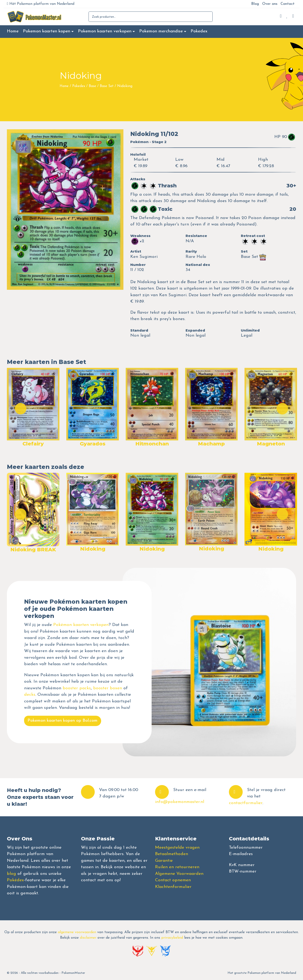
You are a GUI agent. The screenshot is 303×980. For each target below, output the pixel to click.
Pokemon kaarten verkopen (105, 31)
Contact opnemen (173, 880)
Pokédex (15, 880)
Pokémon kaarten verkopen (81, 625)
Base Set (107, 86)
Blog (255, 4)
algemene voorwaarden (77, 932)
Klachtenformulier (173, 887)
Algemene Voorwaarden (179, 874)
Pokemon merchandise (161, 31)
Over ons (270, 4)
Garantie (164, 861)
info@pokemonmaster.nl (180, 802)
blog (11, 874)
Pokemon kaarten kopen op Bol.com (63, 721)
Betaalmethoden (172, 854)
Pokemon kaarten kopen (47, 31)
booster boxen (108, 688)
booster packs (77, 688)
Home (13, 31)
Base (92, 86)
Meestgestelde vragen (177, 848)
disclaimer (88, 938)
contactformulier (246, 803)
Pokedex (199, 31)
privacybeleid (172, 938)
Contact (288, 4)
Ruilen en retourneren (177, 867)
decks (30, 695)
